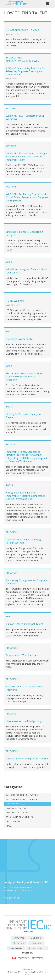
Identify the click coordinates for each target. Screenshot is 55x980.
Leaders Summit (14, 821)
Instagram (16, 948)
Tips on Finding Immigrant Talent (24, 624)
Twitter (19, 938)
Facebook (36, 943)
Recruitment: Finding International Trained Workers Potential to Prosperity (25, 377)
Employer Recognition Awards (22, 795)
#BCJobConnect (15, 58)
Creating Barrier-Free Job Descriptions (27, 759)
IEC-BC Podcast (37, 948)
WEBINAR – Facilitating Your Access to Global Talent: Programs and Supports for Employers (27, 197)
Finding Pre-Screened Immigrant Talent (24, 416)
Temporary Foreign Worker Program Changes (26, 582)
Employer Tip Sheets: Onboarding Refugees (24, 233)
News (8, 826)
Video (9, 262)
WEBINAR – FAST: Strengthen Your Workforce (25, 117)
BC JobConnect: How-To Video (22, 30)
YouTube (19, 943)
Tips (8, 616)
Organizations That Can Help (22, 655)
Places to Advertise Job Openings (24, 721)
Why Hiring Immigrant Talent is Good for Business (26, 271)
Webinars (11, 108)
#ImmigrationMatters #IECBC (22, 61)
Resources (12, 532)
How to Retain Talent (17, 813)
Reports (10, 444)
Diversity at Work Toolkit (20, 339)
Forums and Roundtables (19, 817)
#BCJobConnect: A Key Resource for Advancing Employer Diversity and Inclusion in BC (26, 71)
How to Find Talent (16, 804)
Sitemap (27, 969)
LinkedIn (36, 938)
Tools (9, 332)
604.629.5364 (12, 898)
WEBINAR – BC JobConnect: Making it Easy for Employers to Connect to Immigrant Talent (26, 157)
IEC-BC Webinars (15, 301)
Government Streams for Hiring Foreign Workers (23, 541)
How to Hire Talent (16, 808)
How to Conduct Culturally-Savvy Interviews (24, 688)
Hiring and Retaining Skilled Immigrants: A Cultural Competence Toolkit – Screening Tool (25, 496)
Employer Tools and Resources (22, 799)
